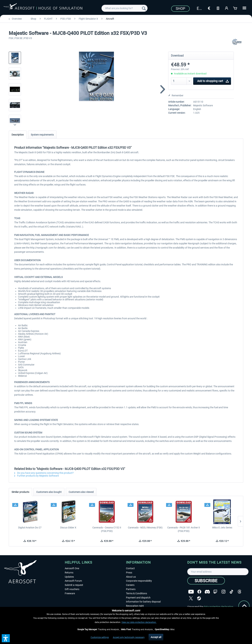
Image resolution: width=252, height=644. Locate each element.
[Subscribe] (206, 581)
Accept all (156, 637)
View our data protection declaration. (139, 622)
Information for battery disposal (143, 602)
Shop (180, 9)
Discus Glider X (68, 528)
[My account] (227, 8)
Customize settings (100, 637)
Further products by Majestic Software (36, 476)
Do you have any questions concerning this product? (44, 473)
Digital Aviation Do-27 (30, 528)
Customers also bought (49, 492)
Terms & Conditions (136, 593)
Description (18, 135)
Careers (130, 585)
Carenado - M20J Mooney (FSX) (145, 528)
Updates (69, 577)
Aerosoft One (72, 568)
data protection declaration (218, 607)
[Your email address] (218, 572)
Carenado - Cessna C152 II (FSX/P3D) (107, 529)
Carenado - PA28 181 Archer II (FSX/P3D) (184, 529)
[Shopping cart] (235, 8)
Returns (69, 573)
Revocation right (135, 606)
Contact (130, 568)
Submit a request (74, 585)
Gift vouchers (72, 589)
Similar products (20, 492)
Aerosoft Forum (73, 581)
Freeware (70, 593)
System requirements (42, 135)
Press (129, 573)
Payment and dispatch (138, 598)
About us (131, 577)
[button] (6, 638)
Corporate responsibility (139, 581)
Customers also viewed (81, 492)
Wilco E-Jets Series (222, 528)
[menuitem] (125, 8)
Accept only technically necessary (129, 637)
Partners (131, 589)
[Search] (144, 8)
